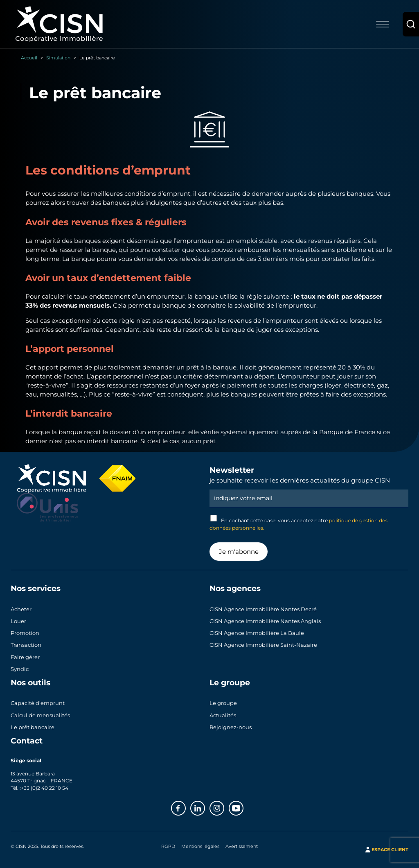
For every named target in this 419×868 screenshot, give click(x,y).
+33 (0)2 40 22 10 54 (45, 788)
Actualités (223, 715)
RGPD (168, 846)
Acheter (21, 609)
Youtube (243, 806)
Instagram (224, 806)
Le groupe (223, 703)
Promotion (25, 633)
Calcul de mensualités (40, 715)
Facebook (185, 806)
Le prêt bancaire (33, 727)
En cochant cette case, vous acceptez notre (298, 523)
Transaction (26, 645)
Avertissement (242, 846)
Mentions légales (200, 846)
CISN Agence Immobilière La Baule (257, 633)
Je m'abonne (239, 551)
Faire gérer (25, 657)
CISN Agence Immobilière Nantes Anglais (265, 621)
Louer (18, 621)
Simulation (58, 58)
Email (309, 489)
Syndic (20, 669)
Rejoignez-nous (231, 727)
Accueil (29, 58)
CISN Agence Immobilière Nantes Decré (263, 609)
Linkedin (205, 806)
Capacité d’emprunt (38, 703)
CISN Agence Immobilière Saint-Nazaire (263, 645)
